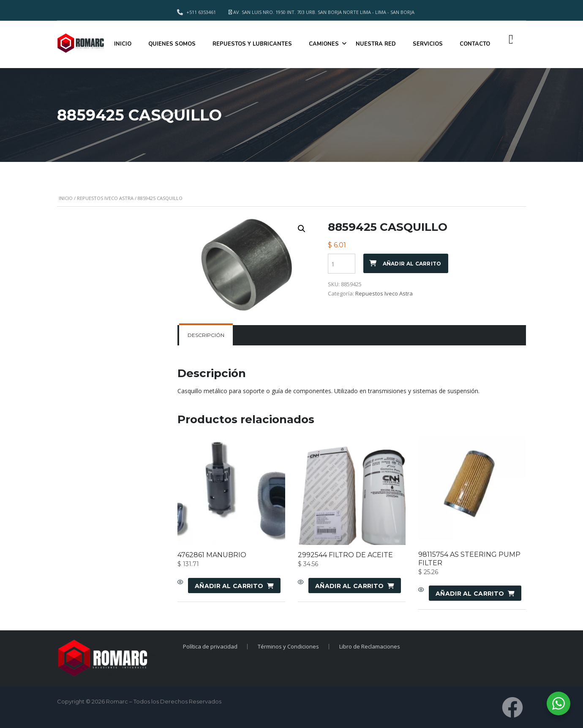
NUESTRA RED (376, 44)
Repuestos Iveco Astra (105, 198)
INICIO (123, 44)
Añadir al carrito (412, 264)
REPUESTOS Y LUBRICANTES (252, 44)
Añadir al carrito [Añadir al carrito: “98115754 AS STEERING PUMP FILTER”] (470, 594)
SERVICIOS (428, 44)
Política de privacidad (210, 646)
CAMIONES (324, 44)
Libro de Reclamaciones (370, 646)
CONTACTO (475, 44)
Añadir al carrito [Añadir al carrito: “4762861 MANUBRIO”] (229, 586)
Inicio (66, 198)
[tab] (206, 335)
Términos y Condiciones (288, 646)
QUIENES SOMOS (172, 44)
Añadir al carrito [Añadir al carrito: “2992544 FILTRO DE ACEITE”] (349, 586)
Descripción (206, 335)
